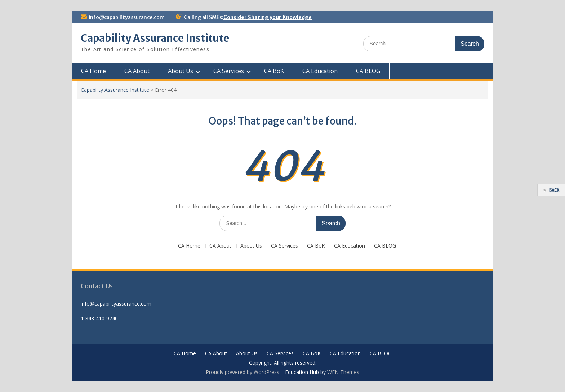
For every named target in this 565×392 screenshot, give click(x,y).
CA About (137, 71)
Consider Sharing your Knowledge (268, 17)
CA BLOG (368, 71)
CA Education (320, 71)
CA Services (229, 71)
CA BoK (274, 71)
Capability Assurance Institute (155, 38)
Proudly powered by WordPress (243, 372)
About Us (181, 71)
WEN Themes (343, 372)
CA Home (94, 71)
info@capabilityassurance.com (127, 17)
